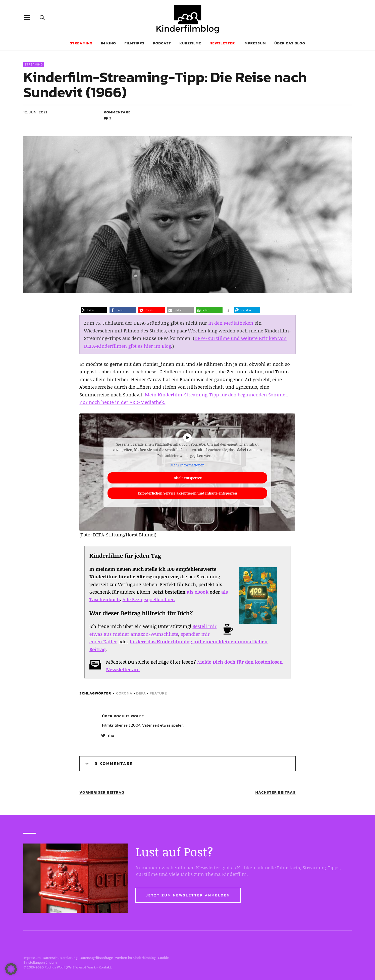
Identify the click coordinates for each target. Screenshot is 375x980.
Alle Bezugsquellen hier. (149, 599)
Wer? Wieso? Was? (81, 967)
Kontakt (105, 967)
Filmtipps (135, 43)
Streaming (34, 64)
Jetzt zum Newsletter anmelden (188, 895)
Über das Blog (290, 43)
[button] (94, 310)
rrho (110, 736)
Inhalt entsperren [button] (188, 478)
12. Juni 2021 (35, 112)
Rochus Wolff (129, 716)
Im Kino (109, 43)
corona (124, 693)
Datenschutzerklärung (60, 958)
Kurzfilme (190, 43)
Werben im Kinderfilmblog (135, 958)
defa (141, 693)
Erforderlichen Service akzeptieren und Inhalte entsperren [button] (188, 493)
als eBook (198, 592)
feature (158, 693)
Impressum (255, 43)
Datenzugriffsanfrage (96, 958)
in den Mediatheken (231, 323)
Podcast (162, 43)
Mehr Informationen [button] (188, 465)
